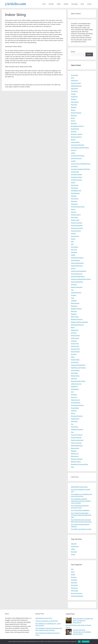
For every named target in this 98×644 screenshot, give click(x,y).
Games (73, 239)
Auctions (74, 99)
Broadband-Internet (77, 126)
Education (74, 201)
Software (74, 411)
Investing (74, 284)
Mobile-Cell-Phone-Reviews (79, 322)
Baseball (74, 107)
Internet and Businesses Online (81, 279)
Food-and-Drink (76, 231)
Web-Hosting (75, 448)
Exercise (74, 212)
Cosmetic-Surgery (77, 174)
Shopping (74, 395)
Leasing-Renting (76, 293)
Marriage (74, 311)
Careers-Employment (78, 145)
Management (75, 303)
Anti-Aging (74, 91)
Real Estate (74, 373)
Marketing (74, 306)
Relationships (75, 376)
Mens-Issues (75, 317)
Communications (76, 158)
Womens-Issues (76, 462)
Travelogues (75, 546)
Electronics (74, 204)
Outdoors (74, 341)
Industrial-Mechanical (78, 276)
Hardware (74, 252)
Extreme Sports (76, 215)
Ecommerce (75, 199)
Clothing (74, 150)
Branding (74, 123)
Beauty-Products (76, 113)
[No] (96, 642)
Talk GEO (74, 544)
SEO (72, 392)
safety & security (76, 384)
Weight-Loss (75, 454)
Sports (73, 413)
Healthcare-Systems (77, 258)
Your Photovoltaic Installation (80, 510)
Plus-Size (74, 354)
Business (51, 4)
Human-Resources (77, 274)
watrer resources (76, 443)
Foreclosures (75, 236)
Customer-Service (77, 180)
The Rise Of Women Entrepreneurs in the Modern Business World (82, 632)
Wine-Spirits (75, 456)
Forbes (73, 554)
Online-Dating (75, 335)
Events (73, 209)
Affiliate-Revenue (76, 86)
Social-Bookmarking (77, 405)
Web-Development (77, 446)
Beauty (73, 110)
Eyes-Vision (74, 217)
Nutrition (74, 333)
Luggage (74, 301)
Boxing (73, 121)
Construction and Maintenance (81, 164)
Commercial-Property (78, 156)
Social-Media (75, 408)
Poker (73, 357)
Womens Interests (77, 459)
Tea (72, 424)
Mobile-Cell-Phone (77, 319)
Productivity (75, 362)
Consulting (74, 166)
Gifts (72, 242)
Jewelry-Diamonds (77, 287)
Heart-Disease (75, 260)
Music (82, 4)
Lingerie (74, 295)
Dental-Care (75, 185)
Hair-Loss (74, 250)
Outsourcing (75, 344)
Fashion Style (75, 220)
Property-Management (78, 365)
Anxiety (73, 94)
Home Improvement (77, 263)
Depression (75, 188)
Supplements (75, 419)
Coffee (73, 153)
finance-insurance (77, 223)
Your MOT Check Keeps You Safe (81, 529)
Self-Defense (75, 389)
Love (72, 298)
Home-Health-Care (77, 266)
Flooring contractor (77, 228)
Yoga (73, 467)
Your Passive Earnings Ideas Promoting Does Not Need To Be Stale (81, 515)
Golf (72, 244)
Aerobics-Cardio (76, 83)
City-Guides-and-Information (80, 148)
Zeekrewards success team (79, 487)
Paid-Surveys (75, 346)
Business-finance (76, 137)
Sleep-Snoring (75, 400)
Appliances (74, 97)
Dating (73, 182)
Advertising (75, 80)
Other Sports (75, 338)
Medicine (74, 314)
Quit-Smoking (75, 370)
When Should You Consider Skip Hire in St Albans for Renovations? (83, 620)
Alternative (74, 89)
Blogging (74, 115)
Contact (89, 4)
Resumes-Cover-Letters (78, 381)
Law (72, 290)
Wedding (74, 451)
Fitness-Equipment (77, 225)
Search (73, 52)
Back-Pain (74, 105)
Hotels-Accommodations (79, 271)
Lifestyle (66, 4)
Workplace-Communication (80, 464)
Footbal (73, 233)
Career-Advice (75, 142)
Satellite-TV (74, 386)
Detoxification (75, 193)
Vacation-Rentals (76, 437)
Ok (79, 642)
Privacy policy (86, 642)
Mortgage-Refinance (77, 325)
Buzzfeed (74, 552)
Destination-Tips (76, 191)
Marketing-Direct (76, 309)
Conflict (73, 161)
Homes (73, 268)
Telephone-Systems (77, 429)
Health (59, 4)
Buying (73, 140)
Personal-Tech (75, 349)
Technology (74, 4)
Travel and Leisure (77, 435)
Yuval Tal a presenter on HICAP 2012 (47, 621)
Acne (73, 78)
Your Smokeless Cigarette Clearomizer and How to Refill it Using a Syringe (81, 501)
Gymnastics (75, 247)
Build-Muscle (75, 129)
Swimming (74, 421)
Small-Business (76, 403)
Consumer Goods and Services (81, 169)
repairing (74, 378)
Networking (75, 330)
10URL (73, 549)
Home (44, 4)
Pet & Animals (75, 352)
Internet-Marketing (77, 282)
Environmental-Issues (78, 207)
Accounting (75, 75)
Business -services (77, 134)
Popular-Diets (75, 360)
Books (73, 118)
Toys (72, 432)
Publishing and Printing (78, 368)
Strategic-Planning (77, 416)
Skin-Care (74, 397)
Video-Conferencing (77, 440)
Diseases (74, 196)
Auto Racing (75, 102)
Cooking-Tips (75, 172)
